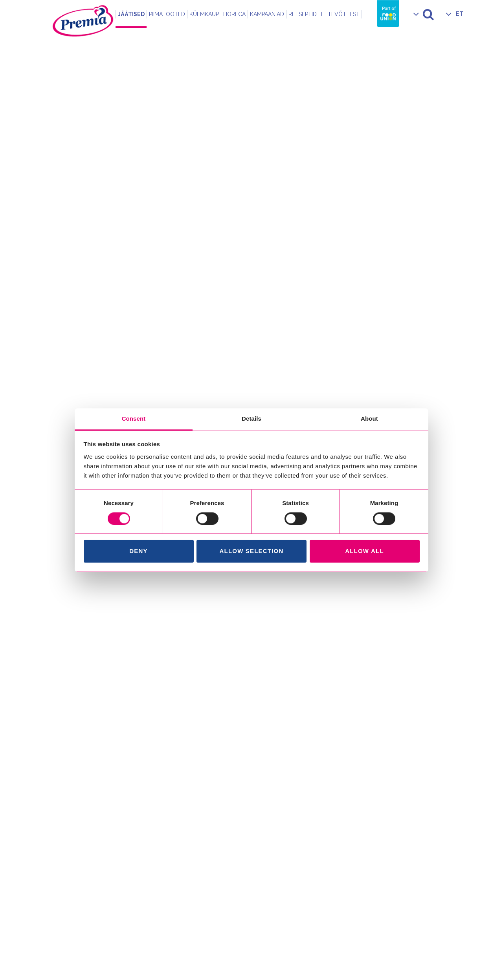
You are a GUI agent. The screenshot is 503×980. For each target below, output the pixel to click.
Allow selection (252, 551)
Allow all (364, 551)
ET (460, 14)
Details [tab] (251, 419)
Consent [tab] (134, 419)
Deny (138, 551)
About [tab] (369, 419)
